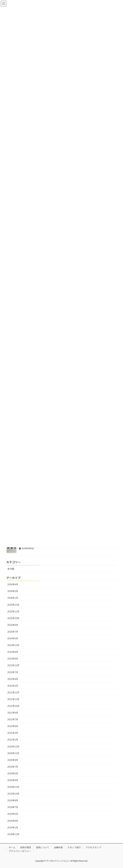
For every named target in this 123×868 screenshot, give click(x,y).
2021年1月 (13, 740)
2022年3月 (13, 686)
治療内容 (58, 847)
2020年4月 (13, 780)
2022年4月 (13, 679)
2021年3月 (13, 733)
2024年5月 (13, 638)
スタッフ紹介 (74, 847)
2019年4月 (13, 821)
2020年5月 (13, 773)
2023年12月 (13, 645)
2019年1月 (13, 827)
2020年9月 (13, 760)
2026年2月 (13, 591)
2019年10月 (13, 794)
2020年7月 (13, 767)
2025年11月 (13, 611)
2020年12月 (13, 746)
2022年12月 (13, 665)
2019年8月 (13, 800)
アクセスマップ (93, 847)
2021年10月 (13, 706)
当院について (43, 847)
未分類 (11, 569)
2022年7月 (13, 672)
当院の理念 (26, 847)
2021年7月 (13, 719)
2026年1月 (13, 598)
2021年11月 (13, 699)
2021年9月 (13, 713)
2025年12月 (13, 605)
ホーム (12, 847)
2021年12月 (13, 692)
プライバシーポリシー (20, 851)
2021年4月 (13, 726)
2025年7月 (13, 632)
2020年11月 (13, 753)
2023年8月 (13, 652)
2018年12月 (13, 834)
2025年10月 (13, 618)
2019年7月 (13, 807)
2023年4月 (13, 659)
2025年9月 (13, 625)
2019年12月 (13, 787)
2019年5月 (13, 814)
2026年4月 (13, 584)
